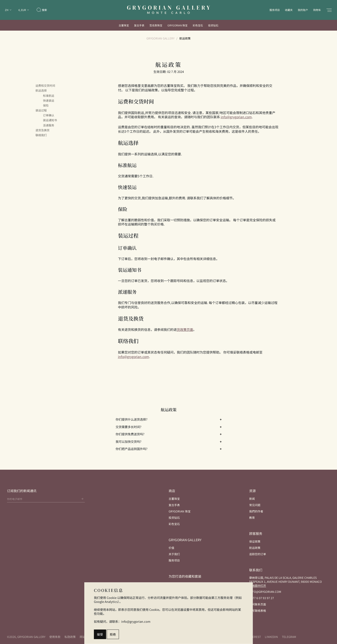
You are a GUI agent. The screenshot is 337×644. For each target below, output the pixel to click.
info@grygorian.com (265, 592)
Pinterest (253, 637)
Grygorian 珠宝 (177, 25)
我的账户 (303, 10)
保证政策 (255, 541)
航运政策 (255, 548)
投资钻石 (213, 25)
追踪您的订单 (258, 554)
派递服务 (49, 125)
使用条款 (55, 637)
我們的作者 (256, 511)
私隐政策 (70, 637)
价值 (171, 548)
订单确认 (49, 115)
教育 (252, 517)
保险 (46, 105)
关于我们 (174, 554)
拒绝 (113, 634)
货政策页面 (185, 329)
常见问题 (255, 505)
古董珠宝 (124, 25)
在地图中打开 (258, 585)
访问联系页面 (258, 604)
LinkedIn (271, 637)
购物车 (317, 10)
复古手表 (139, 25)
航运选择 (41, 90)
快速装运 (49, 100)
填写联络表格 (258, 610)
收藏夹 (289, 10)
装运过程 (41, 110)
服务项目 (275, 10)
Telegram (289, 637)
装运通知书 (50, 120)
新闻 (252, 499)
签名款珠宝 (156, 25)
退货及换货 (43, 130)
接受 (100, 634)
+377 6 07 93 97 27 (262, 598)
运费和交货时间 (45, 86)
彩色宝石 (198, 25)
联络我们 (41, 135)
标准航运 (49, 96)
